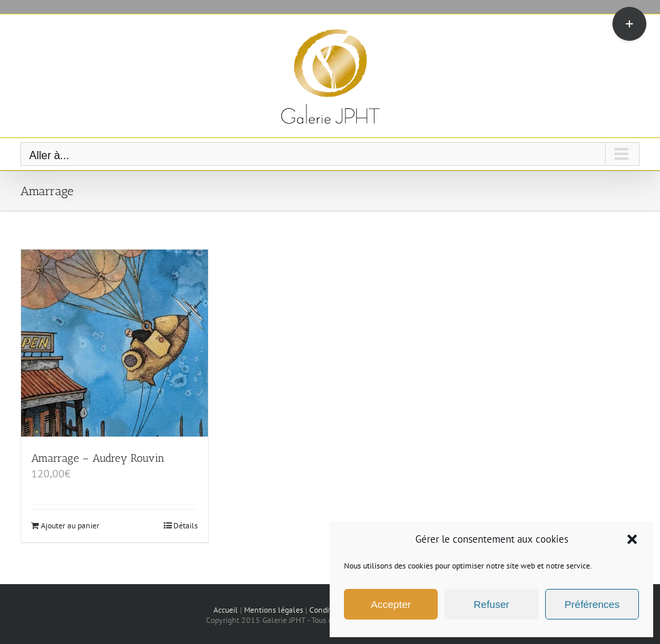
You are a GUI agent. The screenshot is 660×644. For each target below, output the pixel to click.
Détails (186, 525)
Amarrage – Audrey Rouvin (98, 458)
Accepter (390, 604)
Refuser (492, 604)
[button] (632, 539)
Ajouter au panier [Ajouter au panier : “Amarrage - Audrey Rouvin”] (70, 525)
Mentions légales (274, 610)
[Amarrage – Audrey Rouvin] (115, 343)
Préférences (592, 604)
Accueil (226, 610)
